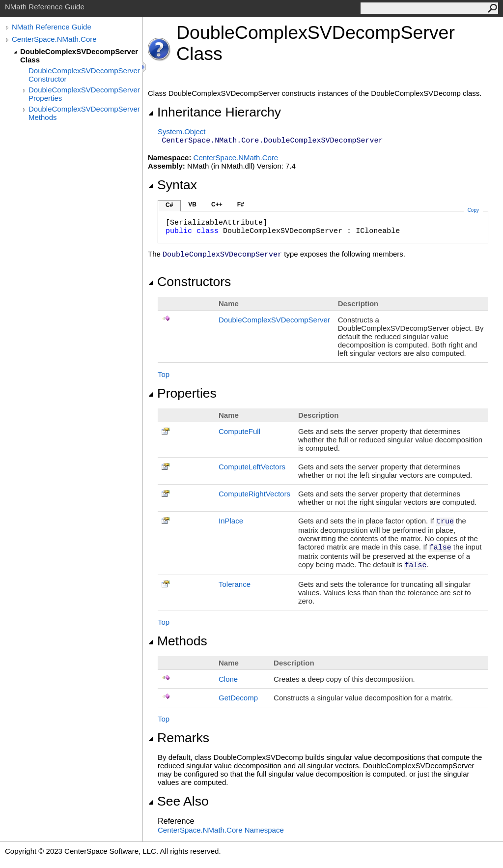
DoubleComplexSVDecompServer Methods (84, 113)
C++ (217, 204)
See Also (178, 801)
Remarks (179, 738)
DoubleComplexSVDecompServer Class (79, 56)
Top (164, 374)
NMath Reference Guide (52, 27)
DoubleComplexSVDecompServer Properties (84, 94)
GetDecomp (238, 698)
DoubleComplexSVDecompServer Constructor (84, 75)
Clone (228, 679)
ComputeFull (239, 431)
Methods (178, 641)
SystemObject (182, 131)
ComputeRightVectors (254, 494)
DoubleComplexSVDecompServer (274, 320)
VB (192, 204)
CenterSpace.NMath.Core (54, 39)
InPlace (231, 521)
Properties (182, 393)
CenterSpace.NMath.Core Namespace (221, 830)
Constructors (189, 282)
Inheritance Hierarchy (214, 112)
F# (241, 204)
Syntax (172, 185)
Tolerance (235, 584)
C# (169, 205)
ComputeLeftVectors (252, 467)
